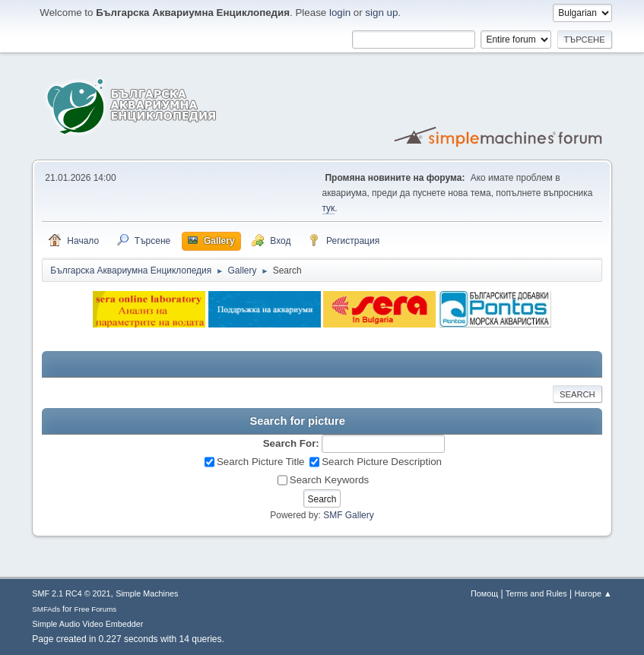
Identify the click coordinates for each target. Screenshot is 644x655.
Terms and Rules (536, 593)
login (340, 13)
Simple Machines (147, 593)
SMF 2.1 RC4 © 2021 (71, 593)
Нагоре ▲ (593, 593)
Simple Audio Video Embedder (87, 624)
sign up (381, 13)
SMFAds (46, 609)
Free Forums (96, 609)
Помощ (484, 593)
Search (577, 394)
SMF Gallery (349, 515)
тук (329, 208)
